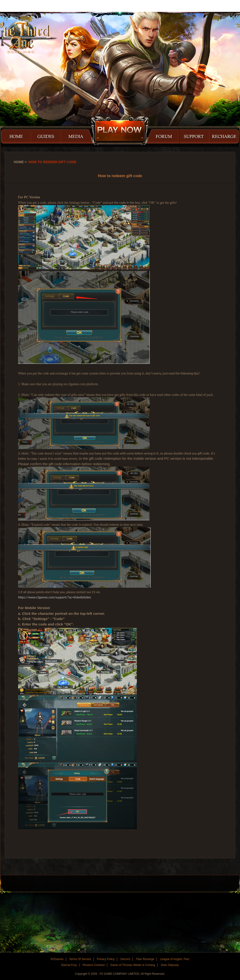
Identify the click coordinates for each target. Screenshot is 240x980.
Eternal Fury (69, 965)
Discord (125, 959)
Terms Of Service (80, 959)
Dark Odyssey (170, 965)
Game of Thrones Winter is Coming (133, 965)
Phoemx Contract (94, 965)
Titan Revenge (145, 959)
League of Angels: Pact (175, 959)
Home (19, 162)
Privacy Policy (106, 959)
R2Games (21, 6)
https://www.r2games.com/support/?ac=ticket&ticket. (55, 597)
